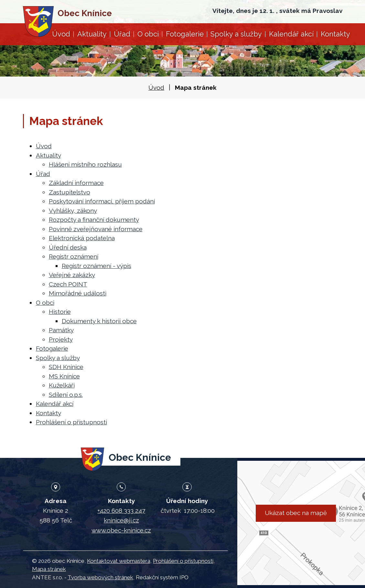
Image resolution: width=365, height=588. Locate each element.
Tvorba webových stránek (100, 577)
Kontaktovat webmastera (119, 561)
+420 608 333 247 (121, 511)
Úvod (61, 34)
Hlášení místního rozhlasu (85, 164)
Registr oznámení (74, 256)
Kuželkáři (62, 385)
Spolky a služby (236, 34)
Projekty (61, 339)
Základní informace (76, 183)
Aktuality (92, 34)
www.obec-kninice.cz (121, 530)
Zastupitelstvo (70, 192)
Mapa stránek (49, 569)
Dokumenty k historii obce (99, 321)
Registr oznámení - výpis (97, 266)
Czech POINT (68, 284)
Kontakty (335, 34)
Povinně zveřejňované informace (96, 229)
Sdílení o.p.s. (66, 395)
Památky (61, 330)
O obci (148, 34)
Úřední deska (68, 247)
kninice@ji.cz (121, 520)
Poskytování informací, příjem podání (102, 201)
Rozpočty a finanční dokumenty (94, 220)
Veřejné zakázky (72, 275)
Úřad (122, 34)
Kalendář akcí (291, 34)
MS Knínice (64, 376)
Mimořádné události (78, 293)
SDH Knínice (66, 367)
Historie (60, 312)
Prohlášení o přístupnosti (71, 422)
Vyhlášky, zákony (73, 211)
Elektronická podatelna (82, 238)
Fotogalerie (185, 34)
